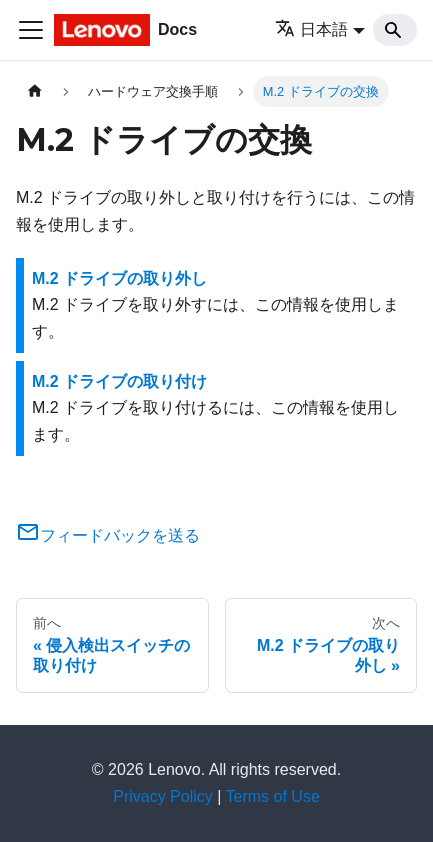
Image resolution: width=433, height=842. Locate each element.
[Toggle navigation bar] (31, 30)
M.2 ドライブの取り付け (119, 381)
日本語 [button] (311, 29)
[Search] (395, 30)
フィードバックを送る (108, 535)
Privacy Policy (163, 796)
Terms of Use (273, 796)
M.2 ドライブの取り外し (119, 278)
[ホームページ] (35, 91)
